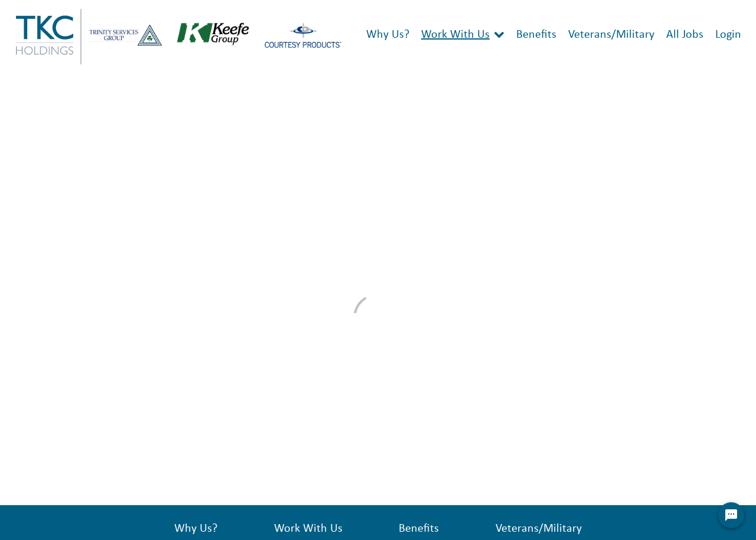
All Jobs (685, 35)
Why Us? (388, 35)
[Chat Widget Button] (731, 515)
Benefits (536, 35)
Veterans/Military (611, 35)
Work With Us (455, 35)
